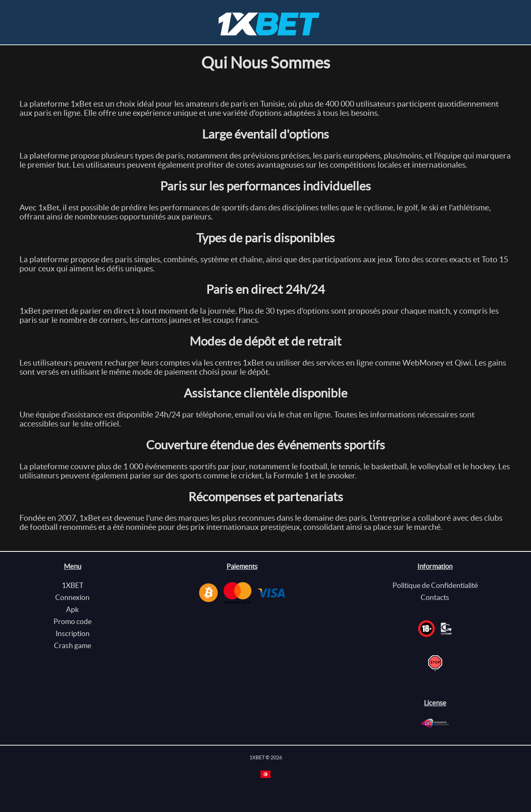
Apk (72, 609)
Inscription (73, 633)
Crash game (73, 645)
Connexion (72, 597)
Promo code (73, 621)
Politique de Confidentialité (435, 585)
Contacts (435, 597)
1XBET (73, 585)
